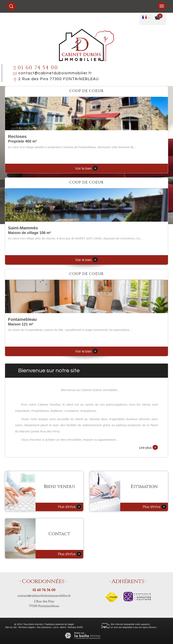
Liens (56, 627)
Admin (63, 627)
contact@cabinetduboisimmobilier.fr (55, 73)
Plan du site (11, 627)
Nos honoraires (44, 627)
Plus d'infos (70, 507)
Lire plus (148, 447)
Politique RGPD (75, 627)
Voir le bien (86, 169)
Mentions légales (27, 627)
